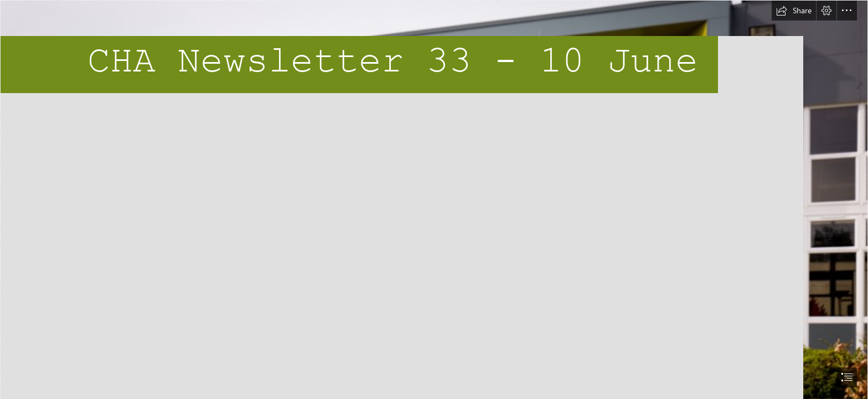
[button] (794, 11)
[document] (434, 199)
